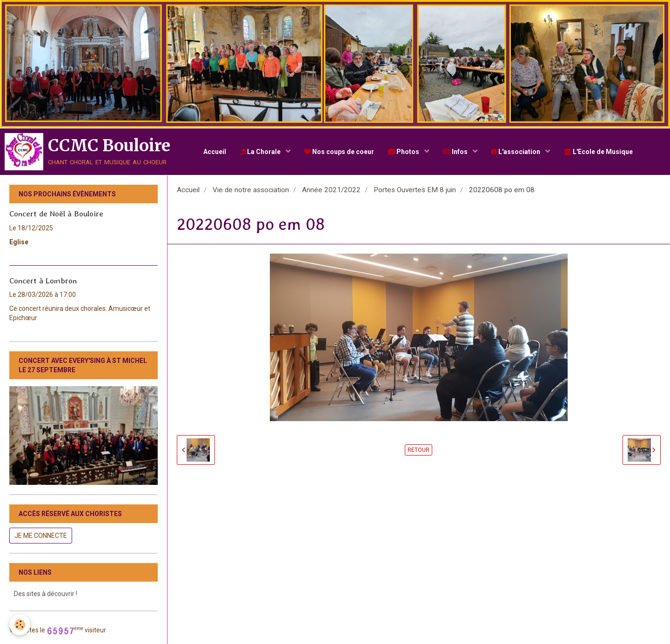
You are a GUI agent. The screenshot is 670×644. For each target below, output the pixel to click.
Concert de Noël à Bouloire (56, 214)
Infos (456, 152)
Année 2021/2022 (331, 190)
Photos (404, 152)
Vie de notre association (251, 190)
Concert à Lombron (43, 280)
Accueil (215, 152)
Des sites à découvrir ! (46, 594)
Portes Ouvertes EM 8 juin (415, 190)
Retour (419, 450)
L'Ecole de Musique (598, 152)
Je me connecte (41, 536)
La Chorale (261, 152)
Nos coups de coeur (339, 152)
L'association (516, 152)
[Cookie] (20, 625)
